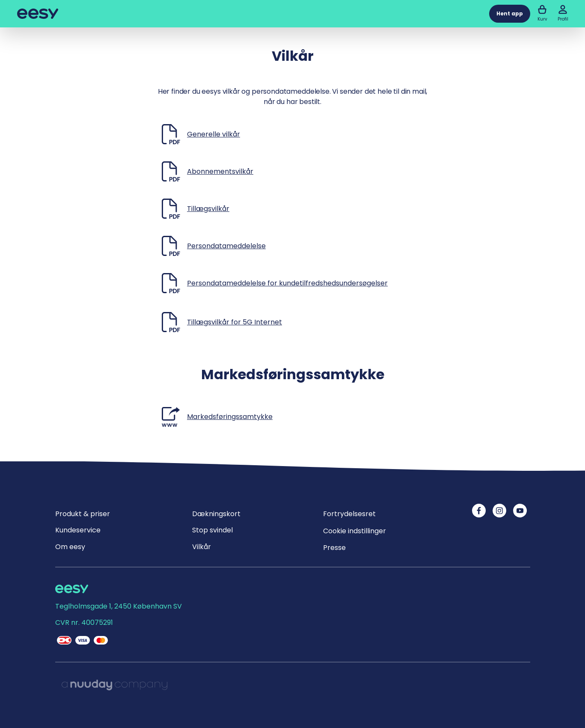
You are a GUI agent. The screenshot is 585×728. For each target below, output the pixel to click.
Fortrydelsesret (349, 514)
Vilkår (202, 547)
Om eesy (70, 547)
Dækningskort (216, 514)
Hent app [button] (510, 13)
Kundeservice (78, 530)
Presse (334, 548)
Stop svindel (212, 530)
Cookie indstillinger (355, 531)
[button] (563, 9)
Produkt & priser (83, 514)
